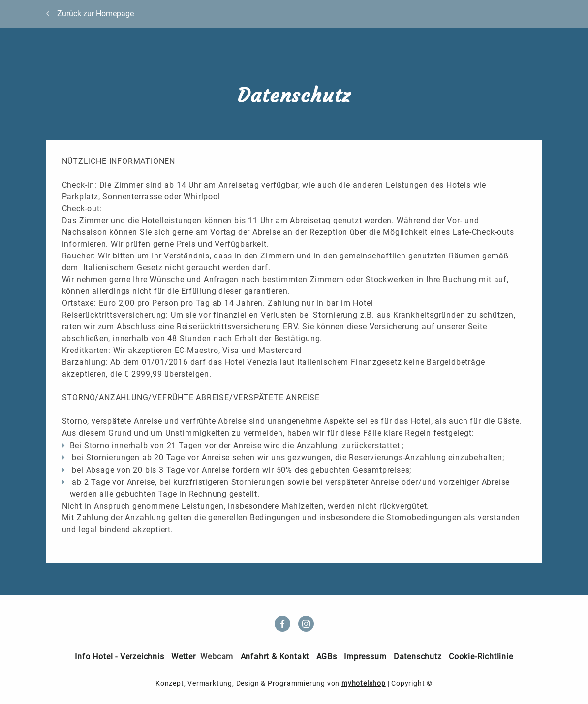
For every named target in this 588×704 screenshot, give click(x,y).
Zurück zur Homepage (95, 14)
